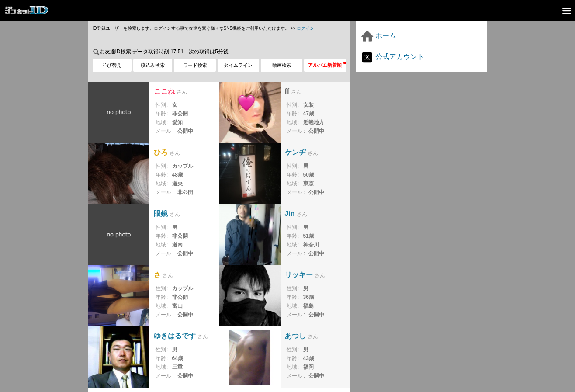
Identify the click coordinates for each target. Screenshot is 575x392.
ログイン (305, 28)
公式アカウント (392, 57)
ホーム (378, 36)
